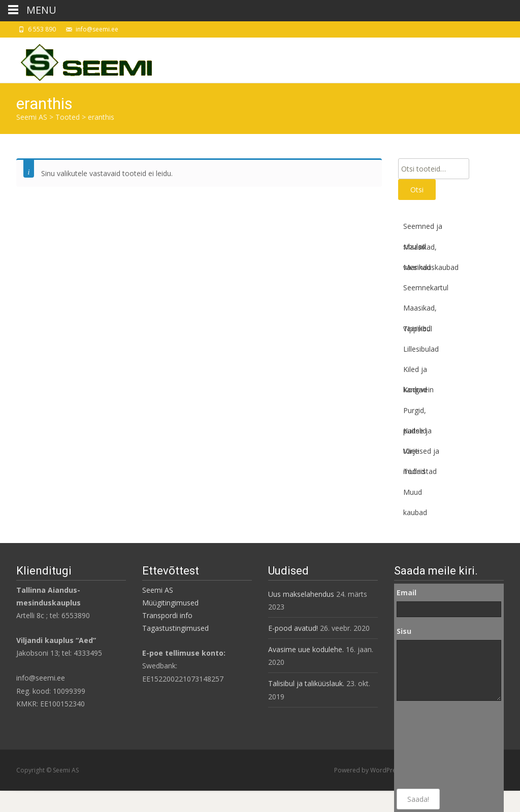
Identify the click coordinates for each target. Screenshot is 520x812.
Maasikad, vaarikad (420, 250)
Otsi (417, 190)
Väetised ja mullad (421, 454)
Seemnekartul (426, 287)
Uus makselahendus (301, 594)
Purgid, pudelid (415, 413)
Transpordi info (167, 615)
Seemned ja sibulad (423, 229)
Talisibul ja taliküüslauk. (306, 683)
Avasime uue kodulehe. (306, 649)
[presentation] (438, 745)
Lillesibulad (421, 349)
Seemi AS (158, 590)
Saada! (418, 799)
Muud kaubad (415, 495)
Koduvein (418, 390)
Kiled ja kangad (415, 372)
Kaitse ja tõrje (417, 433)
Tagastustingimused (175, 628)
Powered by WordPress (369, 770)
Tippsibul (418, 329)
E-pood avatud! (293, 628)
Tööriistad (420, 471)
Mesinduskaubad (431, 267)
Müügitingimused (170, 603)
